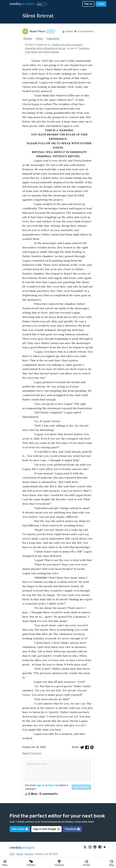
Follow (51, 31)
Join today (20, 829)
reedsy (22, 848)
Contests (59, 865)
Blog (111, 865)
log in (52, 785)
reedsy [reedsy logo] (22, 4)
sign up (41, 785)
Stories (87, 865)
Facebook (72, 829)
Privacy (29, 854)
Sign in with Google (46, 829)
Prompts (31, 865)
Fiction (39, 39)
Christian (28, 39)
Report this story (32, 753)
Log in (101, 4)
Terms (20, 854)
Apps (42, 4)
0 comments (84, 31)
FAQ (12, 854)
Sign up (88, 4)
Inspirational (53, 39)
